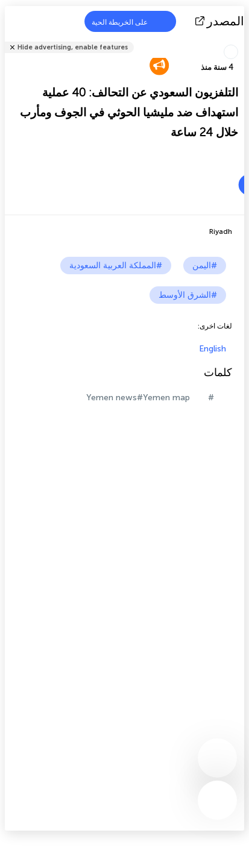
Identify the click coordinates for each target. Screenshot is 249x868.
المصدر (221, 21)
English (213, 349)
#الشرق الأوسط (188, 295)
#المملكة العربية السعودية (116, 266)
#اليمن (205, 266)
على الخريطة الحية (127, 21)
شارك (241, 39)
